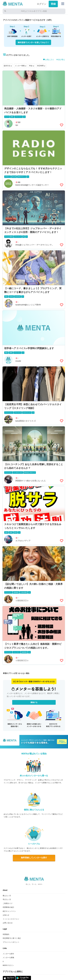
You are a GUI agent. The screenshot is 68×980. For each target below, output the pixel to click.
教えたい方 (7, 896)
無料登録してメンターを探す (34, 858)
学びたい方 (7, 900)
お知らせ (6, 915)
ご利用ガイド (8, 903)
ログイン (42, 4)
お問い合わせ (8, 923)
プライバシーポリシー (11, 942)
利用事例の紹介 (8, 907)
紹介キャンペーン (9, 911)
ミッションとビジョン (11, 919)
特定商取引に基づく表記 (12, 938)
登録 (53, 4)
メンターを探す (8, 954)
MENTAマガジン (8, 965)
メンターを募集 (8, 958)
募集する (34, 702)
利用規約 (6, 934)
